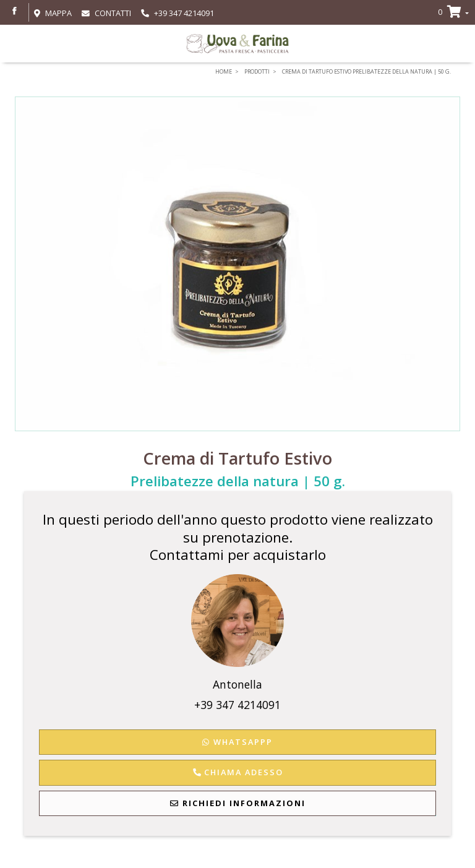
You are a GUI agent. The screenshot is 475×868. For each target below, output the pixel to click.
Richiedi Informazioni (238, 803)
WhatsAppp (237, 742)
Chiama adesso (237, 772)
